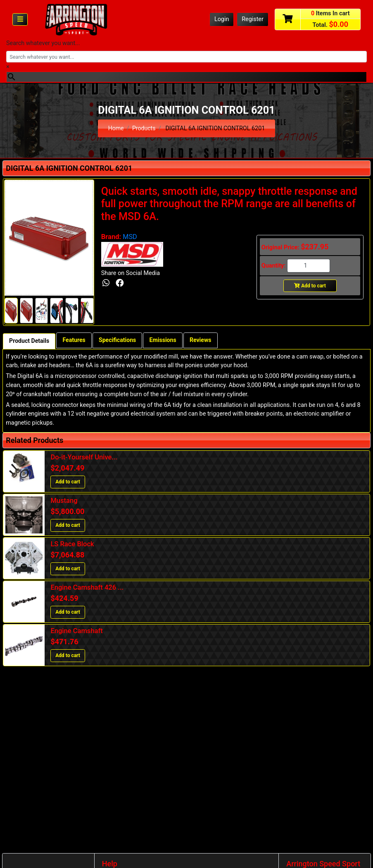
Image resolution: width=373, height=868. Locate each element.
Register (253, 19)
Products (144, 128)
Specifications (120, 341)
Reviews (204, 341)
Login (222, 19)
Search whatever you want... (43, 43)
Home (116, 128)
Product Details (30, 341)
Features (75, 341)
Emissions (166, 341)
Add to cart (310, 286)
